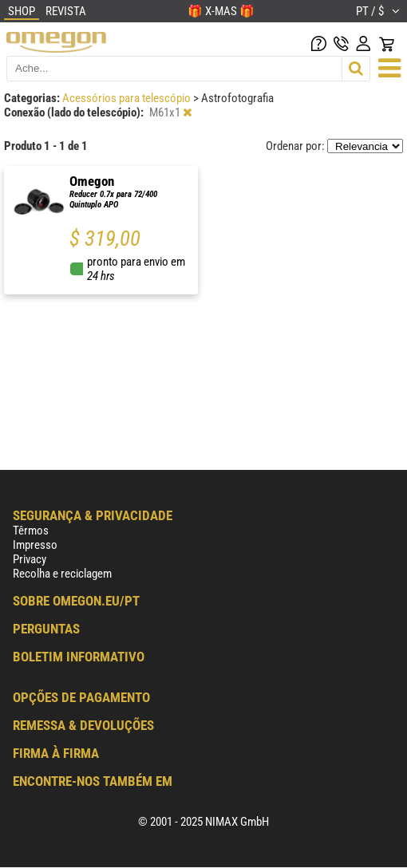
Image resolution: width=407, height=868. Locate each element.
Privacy (30, 559)
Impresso (35, 545)
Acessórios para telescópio (128, 98)
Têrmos (31, 531)
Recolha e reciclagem (62, 574)
